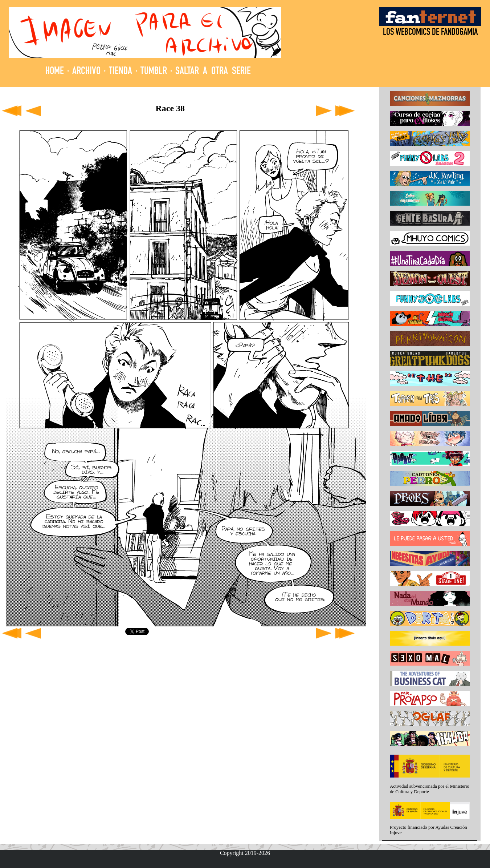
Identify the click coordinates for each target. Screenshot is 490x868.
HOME (55, 72)
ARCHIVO (86, 72)
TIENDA (121, 72)
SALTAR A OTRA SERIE (213, 72)
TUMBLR (154, 72)
